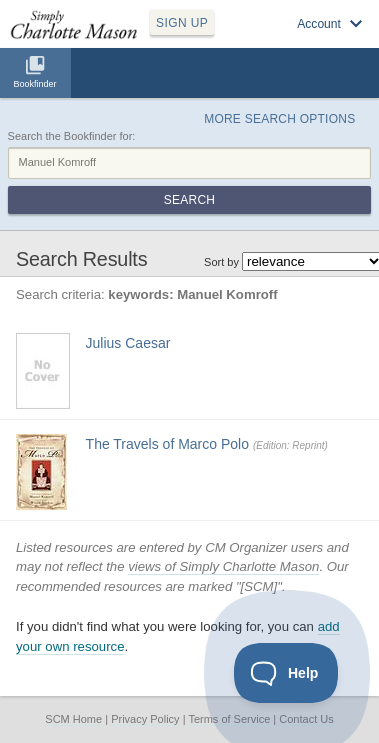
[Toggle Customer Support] (286, 673)
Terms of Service (229, 719)
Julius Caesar (128, 343)
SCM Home (73, 719)
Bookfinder (34, 84)
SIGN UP (182, 23)
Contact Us (306, 719)
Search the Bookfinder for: (72, 136)
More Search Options (279, 119)
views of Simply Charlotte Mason (223, 566)
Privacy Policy (145, 719)
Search (189, 200)
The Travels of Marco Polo (167, 444)
